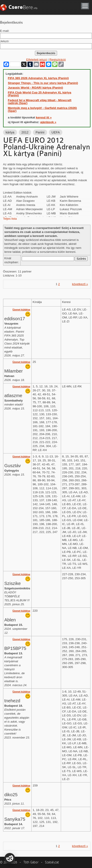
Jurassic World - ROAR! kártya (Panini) (36, 88)
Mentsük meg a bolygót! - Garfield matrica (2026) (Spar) (42, 109)
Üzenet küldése (21, 310)
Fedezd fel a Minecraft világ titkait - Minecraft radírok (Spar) (40, 102)
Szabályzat (52, 862)
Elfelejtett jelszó (36, 60)
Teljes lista (10, 219)
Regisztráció (57, 60)
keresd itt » (44, 117)
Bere (23, 7)
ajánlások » (48, 122)
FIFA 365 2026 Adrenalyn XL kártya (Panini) (38, 78)
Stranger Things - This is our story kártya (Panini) (43, 83)
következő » (80, 284)
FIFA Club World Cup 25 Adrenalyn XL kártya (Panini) (40, 94)
